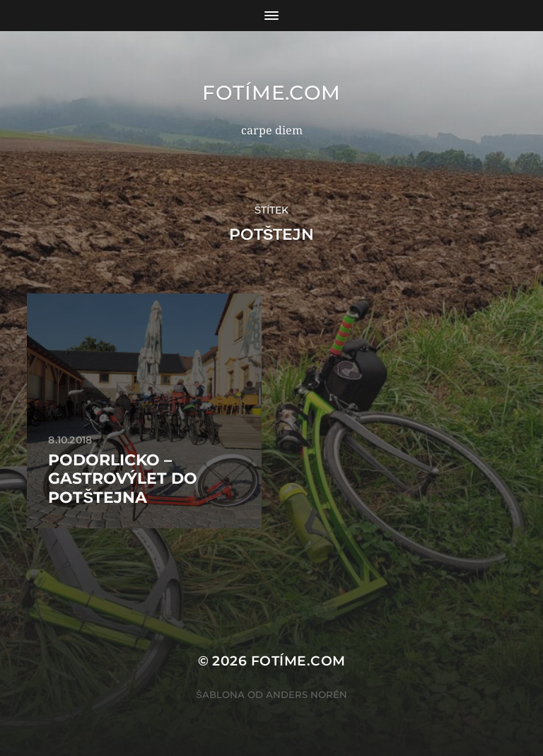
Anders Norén (306, 694)
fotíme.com (271, 93)
